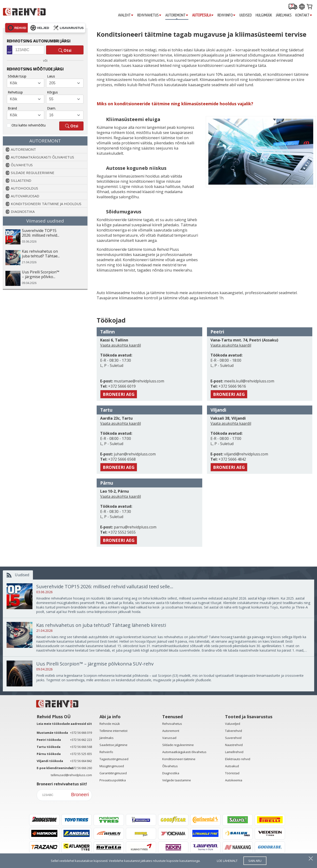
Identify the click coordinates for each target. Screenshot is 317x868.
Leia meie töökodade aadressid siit (64, 724)
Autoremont (171, 731)
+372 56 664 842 (81, 761)
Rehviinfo (106, 752)
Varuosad (169, 738)
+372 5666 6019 (121, 386)
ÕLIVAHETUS (22, 165)
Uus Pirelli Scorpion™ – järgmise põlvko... (41, 274)
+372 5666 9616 (232, 386)
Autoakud (232, 766)
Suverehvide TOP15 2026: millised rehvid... (41, 233)
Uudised (18, 575)
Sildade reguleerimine (178, 745)
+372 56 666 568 (81, 747)
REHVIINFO (227, 15)
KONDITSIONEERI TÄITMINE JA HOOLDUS (46, 204)
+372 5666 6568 (121, 459)
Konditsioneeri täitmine (179, 759)
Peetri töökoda (49, 740)
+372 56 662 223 (81, 740)
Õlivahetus (170, 766)
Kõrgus (52, 92)
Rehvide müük (110, 724)
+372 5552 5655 (121, 532)
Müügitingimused (112, 766)
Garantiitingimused (113, 773)
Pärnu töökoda (49, 754)
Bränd (12, 108)
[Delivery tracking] (293, 7)
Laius (51, 76)
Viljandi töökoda (50, 761)
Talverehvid (234, 731)
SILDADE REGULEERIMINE (33, 173)
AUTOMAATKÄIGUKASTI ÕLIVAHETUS (42, 157)
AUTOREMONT (177, 15)
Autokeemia (234, 780)
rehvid (17, 28)
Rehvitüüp (15, 92)
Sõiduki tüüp (17, 76)
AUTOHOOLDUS (24, 188)
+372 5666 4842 (232, 459)
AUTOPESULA (203, 15)
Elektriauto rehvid (238, 759)
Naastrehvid (234, 745)
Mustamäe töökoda (52, 733)
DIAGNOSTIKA (23, 211)
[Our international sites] (302, 7)
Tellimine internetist (113, 731)
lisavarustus (68, 28)
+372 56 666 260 (81, 768)
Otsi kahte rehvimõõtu (29, 125)
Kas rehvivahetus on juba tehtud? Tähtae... (41, 254)
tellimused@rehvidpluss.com (71, 775)
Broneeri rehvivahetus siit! (62, 784)
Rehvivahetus (172, 724)
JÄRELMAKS (284, 15)
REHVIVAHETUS (149, 15)
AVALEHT (126, 15)
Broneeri (80, 795)
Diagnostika (171, 773)
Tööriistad (232, 773)
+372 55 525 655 (81, 754)
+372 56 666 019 (81, 733)
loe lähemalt (227, 861)
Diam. (52, 108)
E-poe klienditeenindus (55, 768)
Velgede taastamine (177, 780)
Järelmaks (107, 738)
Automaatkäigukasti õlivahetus (184, 752)
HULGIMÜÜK (264, 15)
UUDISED (246, 15)
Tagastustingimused (114, 759)
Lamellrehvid (234, 752)
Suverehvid (233, 738)
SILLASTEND (21, 180)
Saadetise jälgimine (113, 745)
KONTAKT (304, 15)
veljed (40, 28)
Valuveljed (233, 724)
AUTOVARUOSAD (25, 196)
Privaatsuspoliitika (113, 780)
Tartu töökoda (49, 747)
